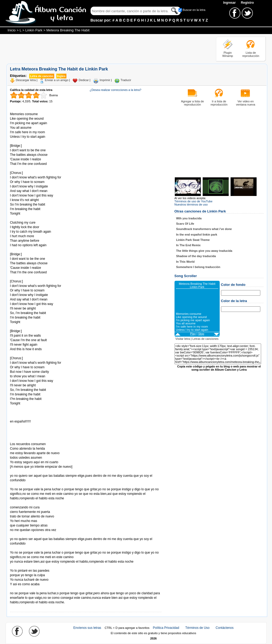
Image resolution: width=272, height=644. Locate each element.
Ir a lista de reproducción (219, 103)
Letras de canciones (205, 339)
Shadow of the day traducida (196, 256)
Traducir (126, 80)
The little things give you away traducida (204, 251)
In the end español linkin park (197, 235)
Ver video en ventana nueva (245, 103)
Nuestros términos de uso (191, 204)
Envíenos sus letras (87, 628)
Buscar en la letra (194, 10)
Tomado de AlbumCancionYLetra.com (32, 566)
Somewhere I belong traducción (198, 267)
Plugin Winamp (228, 54)
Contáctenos (225, 628)
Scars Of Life (185, 224)
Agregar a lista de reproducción (192, 103)
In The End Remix (188, 245)
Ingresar (230, 3)
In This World (185, 262)
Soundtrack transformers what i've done (204, 229)
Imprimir (105, 80)
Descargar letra (26, 80)
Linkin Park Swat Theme (193, 240)
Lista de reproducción (251, 54)
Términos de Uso (197, 628)
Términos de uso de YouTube (194, 201)
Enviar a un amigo (57, 80)
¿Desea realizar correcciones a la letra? (116, 90)
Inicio (12, 30)
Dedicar (84, 80)
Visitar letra (183, 339)
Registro (247, 3)
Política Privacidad (166, 628)
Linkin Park (34, 30)
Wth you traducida (189, 218)
